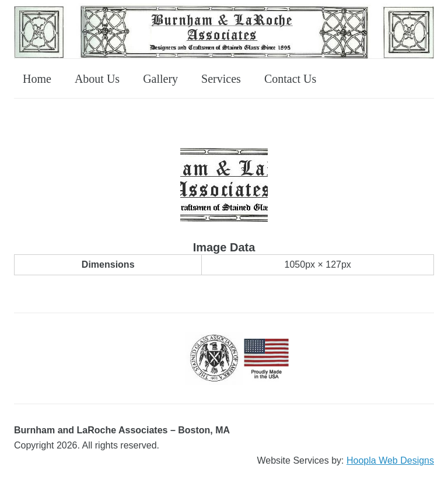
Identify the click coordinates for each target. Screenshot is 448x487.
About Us (97, 79)
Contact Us (290, 79)
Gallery (160, 79)
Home (37, 79)
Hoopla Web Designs (390, 460)
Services (221, 79)
